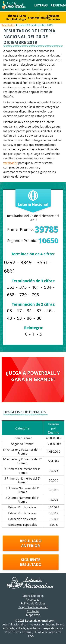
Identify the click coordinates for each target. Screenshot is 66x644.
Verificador (43, 18)
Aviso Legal (33, 600)
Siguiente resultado (31, 562)
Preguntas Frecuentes (53, 17)
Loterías (41, 5)
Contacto (33, 611)
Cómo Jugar (23, 17)
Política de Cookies (33, 603)
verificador (10, 163)
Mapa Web (33, 615)
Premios (33, 18)
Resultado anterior (31, 543)
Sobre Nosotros (33, 596)
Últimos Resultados (13, 17)
